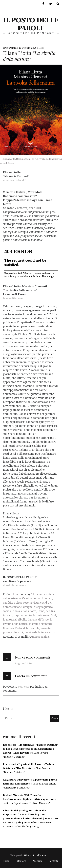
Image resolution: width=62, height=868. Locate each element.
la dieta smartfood (44, 615)
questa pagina (40, 637)
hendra (50, 611)
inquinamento (23, 615)
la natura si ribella (15, 620)
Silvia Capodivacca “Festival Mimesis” (28, 803)
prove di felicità (13, 632)
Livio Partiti (10, 48)
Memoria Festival (14, 628)
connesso (24, 687)
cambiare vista (12, 603)
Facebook (42, 4)
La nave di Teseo (38, 620)
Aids (51, 594)
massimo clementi (40, 624)
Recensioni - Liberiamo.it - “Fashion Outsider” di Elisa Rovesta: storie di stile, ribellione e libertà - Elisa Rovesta (31, 749)
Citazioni (21, 861)
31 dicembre (39, 594)
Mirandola (33, 628)
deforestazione (12, 607)
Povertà (46, 628)
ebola (16, 611)
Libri (41, 48)
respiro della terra (36, 632)
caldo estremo (12, 598)
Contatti (53, 861)
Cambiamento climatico (37, 598)
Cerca (57, 4)
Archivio (38, 861)
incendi (8, 615)
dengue (28, 607)
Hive (27, 855)
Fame (41, 611)
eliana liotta (29, 611)
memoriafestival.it (15, 180)
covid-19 (46, 603)
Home (6, 861)
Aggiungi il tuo (24, 663)
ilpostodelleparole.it (16, 585)
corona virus (31, 603)
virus (52, 632)
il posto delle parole (31, 24)
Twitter (49, 4)
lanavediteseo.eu (14, 298)
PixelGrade (39, 855)
